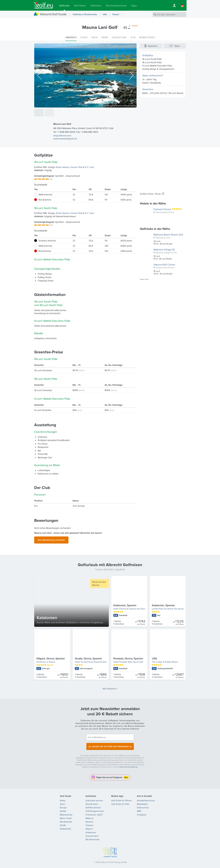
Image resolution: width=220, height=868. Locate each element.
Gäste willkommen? (153, 75)
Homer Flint (76, 167)
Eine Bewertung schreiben (51, 539)
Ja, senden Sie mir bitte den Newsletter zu (110, 745)
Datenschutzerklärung (128, 765)
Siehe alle (144, 279)
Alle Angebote (109, 688)
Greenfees (148, 89)
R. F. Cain (89, 167)
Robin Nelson (63, 167)
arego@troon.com (62, 136)
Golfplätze (148, 55)
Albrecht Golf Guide (53, 14)
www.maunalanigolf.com (65, 139)
